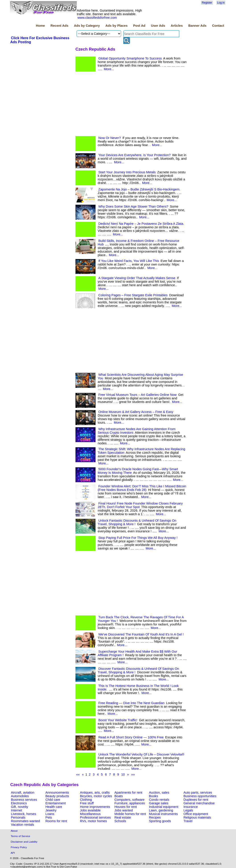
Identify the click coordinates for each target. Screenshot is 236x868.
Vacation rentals (22, 825)
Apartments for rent (128, 792)
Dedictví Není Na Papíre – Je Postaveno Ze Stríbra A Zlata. (141, 224)
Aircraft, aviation (23, 792)
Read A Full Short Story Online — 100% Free (131, 737)
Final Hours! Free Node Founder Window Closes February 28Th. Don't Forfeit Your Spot (140, 505)
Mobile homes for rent (130, 814)
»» (133, 774)
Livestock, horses (23, 814)
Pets (49, 817)
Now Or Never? (110, 138)
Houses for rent (126, 807)
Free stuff (87, 803)
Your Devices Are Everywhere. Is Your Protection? (135, 155)
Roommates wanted (25, 821)
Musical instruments (163, 814)
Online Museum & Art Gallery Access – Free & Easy (136, 412)
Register (207, 3)
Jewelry (51, 810)
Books (154, 796)
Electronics (19, 803)
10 (123, 774)
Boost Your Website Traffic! (118, 720)
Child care (53, 800)
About (14, 831)
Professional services (95, 817)
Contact (218, 26)
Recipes (155, 817)
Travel (188, 821)
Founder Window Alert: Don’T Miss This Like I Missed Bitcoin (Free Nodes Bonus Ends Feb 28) (142, 488)
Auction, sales (159, 792)
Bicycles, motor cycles (96, 796)
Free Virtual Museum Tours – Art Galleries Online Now (137, 395)
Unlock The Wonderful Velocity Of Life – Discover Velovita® (141, 754)
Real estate (123, 817)
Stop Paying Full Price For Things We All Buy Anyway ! (138, 538)
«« (78, 774)
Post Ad (139, 26)
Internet (16, 810)
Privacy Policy (19, 847)
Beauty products (57, 796)
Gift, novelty (19, 807)
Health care (54, 807)
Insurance (191, 807)
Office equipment (196, 814)
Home (40, 26)
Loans (50, 814)
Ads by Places (117, 26)
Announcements (57, 792)
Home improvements (95, 807)
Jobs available (90, 810)
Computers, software (129, 800)
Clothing (86, 800)
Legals (188, 810)
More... (109, 69)
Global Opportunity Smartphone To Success (130, 58)
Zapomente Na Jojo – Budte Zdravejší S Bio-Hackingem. (139, 189)
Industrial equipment (164, 807)
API (13, 853)
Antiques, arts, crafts (95, 792)
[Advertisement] (131, 105)
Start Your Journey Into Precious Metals (127, 172)
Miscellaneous (90, 814)
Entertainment (56, 803)
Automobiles (20, 796)
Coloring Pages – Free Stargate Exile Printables (133, 295)
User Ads (158, 26)
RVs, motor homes (93, 821)
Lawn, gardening (161, 810)
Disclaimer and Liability (24, 842)
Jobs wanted (124, 810)
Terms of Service (20, 836)
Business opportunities (200, 796)
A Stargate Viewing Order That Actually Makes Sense (137, 278)
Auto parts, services (198, 792)
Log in (221, 3)
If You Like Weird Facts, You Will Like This (129, 261)
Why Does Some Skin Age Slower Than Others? (133, 206)
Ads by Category (87, 26)
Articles (177, 26)
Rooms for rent (56, 821)
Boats (119, 796)
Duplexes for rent (196, 800)
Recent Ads (59, 26)
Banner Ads (197, 26)
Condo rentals (159, 800)
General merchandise (199, 803)
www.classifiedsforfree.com (97, 18)
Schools (120, 821)
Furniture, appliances (130, 803)
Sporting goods (160, 821)
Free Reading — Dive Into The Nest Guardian (131, 703)
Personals (18, 817)
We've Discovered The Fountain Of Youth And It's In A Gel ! (141, 634)
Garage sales (159, 803)
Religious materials (197, 817)
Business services (24, 800)
